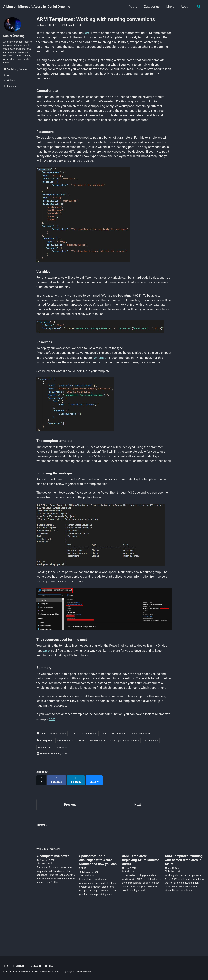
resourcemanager (140, 776)
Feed (50, 966)
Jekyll (73, 972)
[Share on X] (42, 821)
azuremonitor (89, 776)
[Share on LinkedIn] (77, 821)
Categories (151, 7)
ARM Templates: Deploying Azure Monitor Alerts (140, 901)
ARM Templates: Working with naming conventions (96, 19)
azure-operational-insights (124, 783)
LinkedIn (35, 966)
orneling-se (44, 790)
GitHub (18, 966)
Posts (132, 7)
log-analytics (119, 776)
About (184, 7)
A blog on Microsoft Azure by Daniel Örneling (37, 7)
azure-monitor (97, 783)
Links (169, 7)
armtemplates (58, 776)
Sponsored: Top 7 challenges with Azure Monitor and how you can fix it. (98, 903)
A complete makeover (53, 897)
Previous (70, 844)
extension (117, 375)
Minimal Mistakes (87, 972)
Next (138, 844)
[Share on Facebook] (57, 821)
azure (74, 776)
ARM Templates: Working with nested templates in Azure (184, 901)
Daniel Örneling (15, 36)
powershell (62, 790)
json (104, 776)
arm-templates (65, 783)
